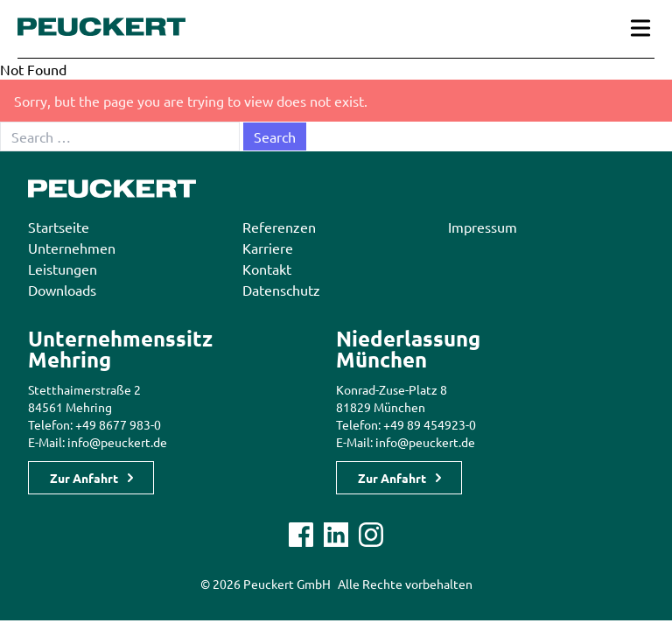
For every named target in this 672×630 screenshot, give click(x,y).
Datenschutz (281, 290)
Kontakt (267, 269)
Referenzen (279, 227)
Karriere (268, 248)
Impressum (483, 227)
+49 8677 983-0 (118, 424)
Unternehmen (72, 248)
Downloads (62, 290)
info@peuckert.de (117, 442)
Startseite (59, 227)
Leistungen (63, 269)
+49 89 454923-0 (430, 424)
